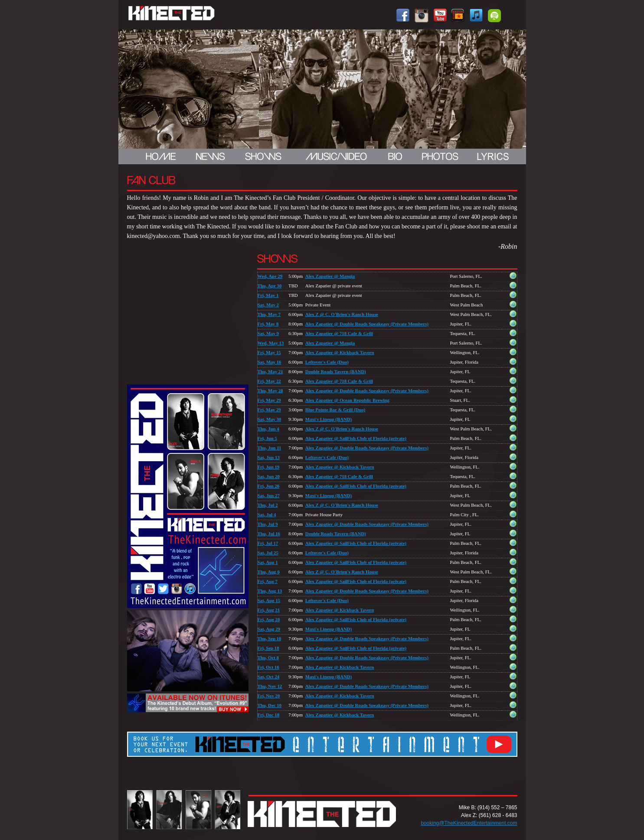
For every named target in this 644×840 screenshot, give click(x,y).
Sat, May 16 (270, 362)
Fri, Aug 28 (269, 619)
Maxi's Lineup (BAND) (329, 419)
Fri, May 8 (268, 324)
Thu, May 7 (269, 314)
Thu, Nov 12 (270, 686)
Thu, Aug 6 (269, 572)
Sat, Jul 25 (268, 553)
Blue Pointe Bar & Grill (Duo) (335, 410)
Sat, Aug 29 (269, 629)
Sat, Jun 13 (269, 457)
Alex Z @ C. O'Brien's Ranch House (342, 314)
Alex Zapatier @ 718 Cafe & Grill (339, 333)
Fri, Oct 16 (268, 667)
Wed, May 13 (271, 343)
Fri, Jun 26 (269, 486)
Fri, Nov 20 (269, 696)
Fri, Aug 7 (268, 581)
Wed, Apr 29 (270, 276)
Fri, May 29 (269, 400)
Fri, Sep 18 (268, 648)
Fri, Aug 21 (269, 610)
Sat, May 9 (268, 333)
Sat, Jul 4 (267, 514)
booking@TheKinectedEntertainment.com (469, 823)
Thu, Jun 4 (268, 429)
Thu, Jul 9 (268, 524)
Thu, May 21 (270, 371)
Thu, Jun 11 (270, 448)
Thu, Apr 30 (270, 286)
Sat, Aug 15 (269, 600)
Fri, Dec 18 (269, 715)
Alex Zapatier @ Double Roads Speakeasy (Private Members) (367, 324)
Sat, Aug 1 (268, 562)
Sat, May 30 (270, 419)
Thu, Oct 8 (268, 658)
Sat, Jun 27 (269, 495)
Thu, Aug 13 (270, 591)
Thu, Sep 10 (270, 638)
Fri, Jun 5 (267, 438)
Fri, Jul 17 (268, 543)
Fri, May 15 (269, 352)
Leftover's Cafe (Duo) (327, 362)
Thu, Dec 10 (270, 705)
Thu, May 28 (270, 391)
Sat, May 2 (268, 305)
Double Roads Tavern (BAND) (336, 371)
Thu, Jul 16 (269, 534)
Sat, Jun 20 (269, 476)
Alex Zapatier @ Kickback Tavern (340, 352)
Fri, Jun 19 (269, 467)
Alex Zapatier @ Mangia (330, 276)
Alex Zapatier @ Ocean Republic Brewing (347, 400)
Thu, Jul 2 (268, 505)
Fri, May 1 (268, 295)
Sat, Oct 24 (269, 677)
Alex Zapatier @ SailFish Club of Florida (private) (356, 438)
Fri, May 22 (269, 381)
